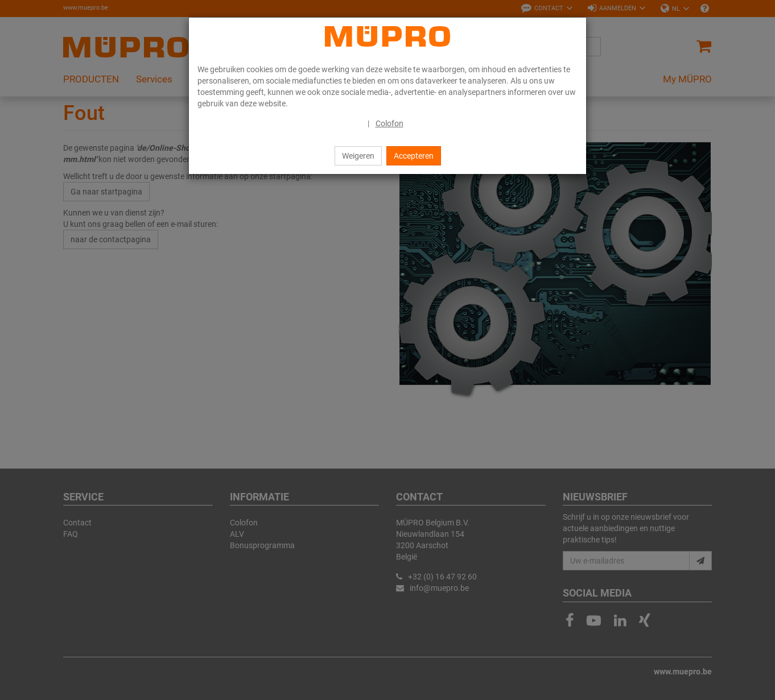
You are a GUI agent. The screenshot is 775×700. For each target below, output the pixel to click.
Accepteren (414, 156)
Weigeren (358, 156)
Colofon (389, 123)
